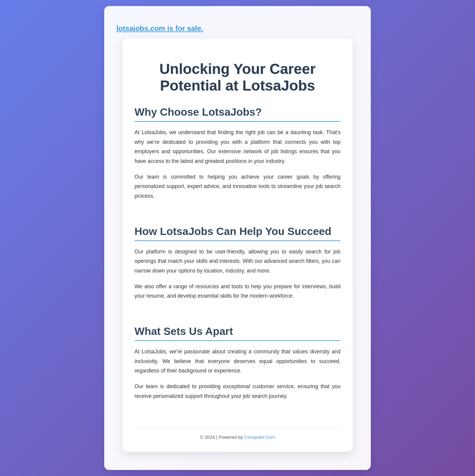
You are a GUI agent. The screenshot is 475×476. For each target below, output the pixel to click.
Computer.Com (260, 437)
